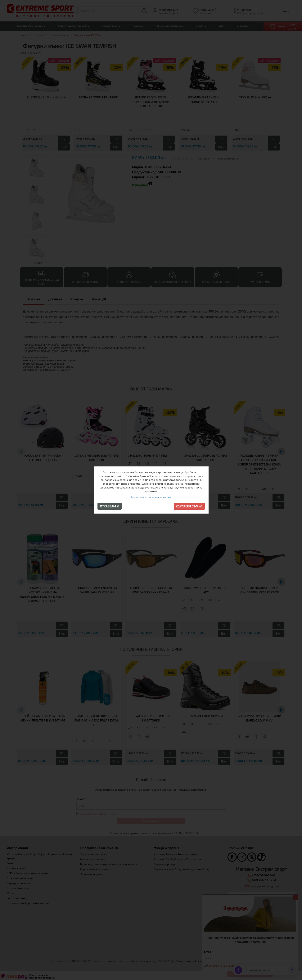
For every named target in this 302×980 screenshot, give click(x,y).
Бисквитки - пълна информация (151, 497)
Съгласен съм (189, 506)
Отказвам (110, 506)
